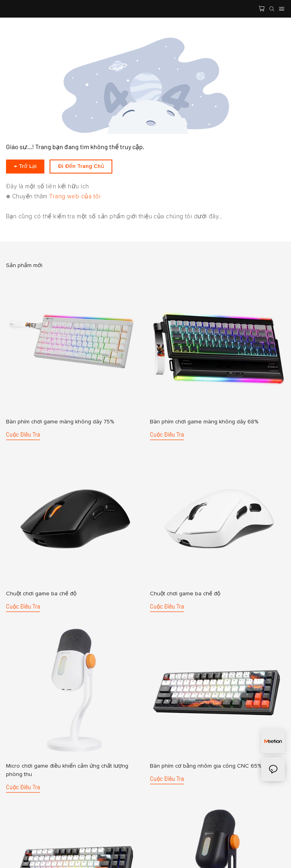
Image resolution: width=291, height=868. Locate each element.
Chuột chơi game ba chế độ (41, 594)
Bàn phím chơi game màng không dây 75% (60, 422)
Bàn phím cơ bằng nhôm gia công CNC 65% (206, 766)
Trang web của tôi (75, 197)
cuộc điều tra (23, 434)
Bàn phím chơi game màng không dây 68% (204, 422)
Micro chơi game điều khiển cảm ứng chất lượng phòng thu (67, 770)
